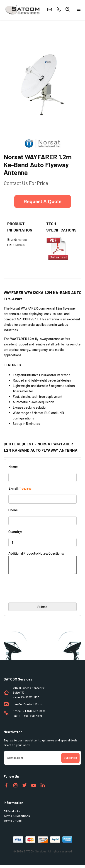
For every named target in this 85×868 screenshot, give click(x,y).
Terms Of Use (13, 824)
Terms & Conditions (17, 819)
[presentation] (43, 593)
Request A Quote (42, 201)
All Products (12, 815)
